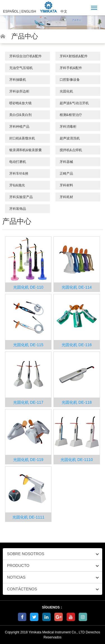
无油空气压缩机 (21, 68)
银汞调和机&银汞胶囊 (25, 150)
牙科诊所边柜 (19, 91)
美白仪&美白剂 (20, 115)
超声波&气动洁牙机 (74, 103)
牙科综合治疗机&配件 (25, 56)
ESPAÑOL (11, 11)
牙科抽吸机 (18, 80)
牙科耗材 (66, 197)
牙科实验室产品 (21, 197)
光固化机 (66, 91)
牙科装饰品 (18, 209)
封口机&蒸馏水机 (22, 138)
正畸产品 (66, 174)
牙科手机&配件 (71, 68)
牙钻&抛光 (17, 185)
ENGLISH (29, 11)
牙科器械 (66, 162)
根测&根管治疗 (71, 115)
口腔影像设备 (70, 80)
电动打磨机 (18, 162)
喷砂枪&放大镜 (20, 103)
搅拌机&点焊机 (71, 150)
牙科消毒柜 (68, 127)
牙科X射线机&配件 (74, 56)
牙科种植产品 (19, 127)
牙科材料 (66, 185)
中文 (64, 11)
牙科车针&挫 (19, 174)
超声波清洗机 (70, 138)
